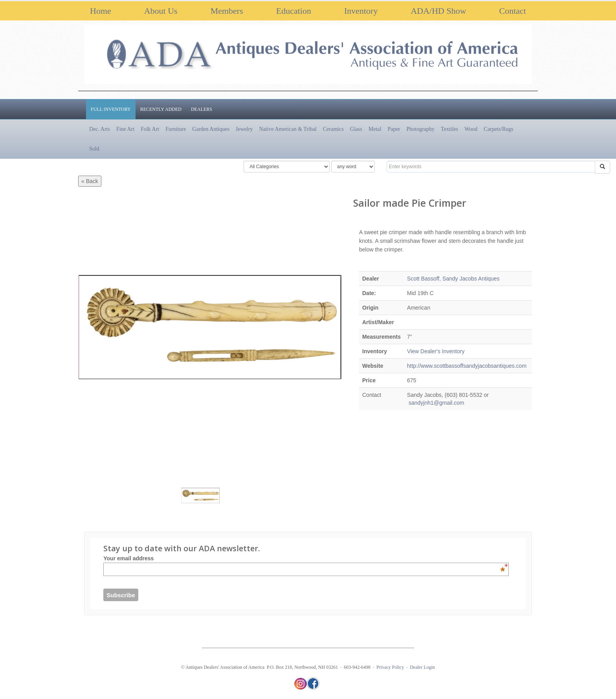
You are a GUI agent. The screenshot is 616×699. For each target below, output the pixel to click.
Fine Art (125, 129)
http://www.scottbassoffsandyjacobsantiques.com (467, 366)
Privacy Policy (390, 667)
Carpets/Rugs (498, 129)
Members (227, 11)
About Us (161, 11)
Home (101, 11)
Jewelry (244, 129)
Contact (513, 11)
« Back (90, 181)
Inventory (361, 11)
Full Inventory (111, 109)
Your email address (304, 558)
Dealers (202, 109)
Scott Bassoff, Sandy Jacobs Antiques (453, 279)
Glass (356, 129)
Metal (375, 129)
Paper (394, 129)
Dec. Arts (100, 129)
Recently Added (161, 109)
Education (294, 11)
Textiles (449, 129)
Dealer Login (422, 667)
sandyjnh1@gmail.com (436, 403)
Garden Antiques (211, 129)
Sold (94, 149)
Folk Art (150, 129)
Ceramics (333, 129)
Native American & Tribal (288, 129)
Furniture (176, 129)
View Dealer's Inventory (436, 351)
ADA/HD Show (438, 11)
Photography (421, 129)
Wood (471, 129)
